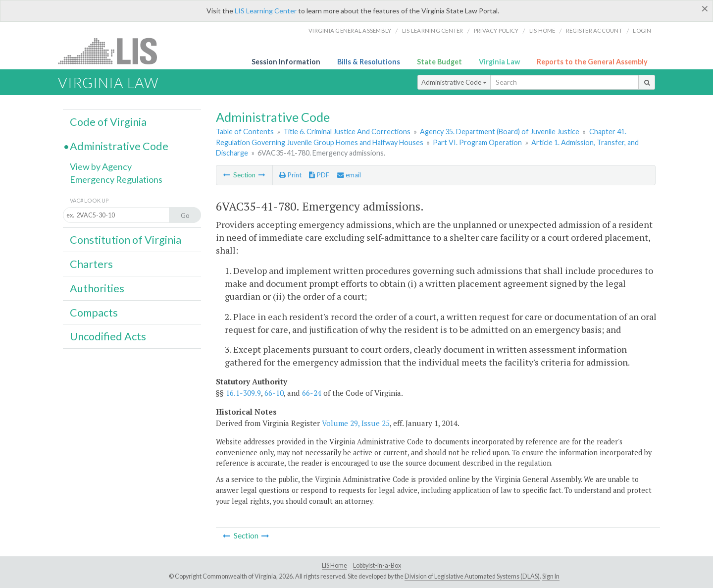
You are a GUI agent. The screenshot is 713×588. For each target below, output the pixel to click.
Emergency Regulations (116, 179)
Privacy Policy (496, 30)
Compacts (94, 313)
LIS (113, 51)
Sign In (551, 576)
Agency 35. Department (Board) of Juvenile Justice (500, 132)
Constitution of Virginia (126, 240)
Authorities (97, 288)
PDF (319, 175)
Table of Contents (245, 132)
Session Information (286, 62)
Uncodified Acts (108, 336)
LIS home (542, 30)
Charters (91, 264)
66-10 (274, 393)
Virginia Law (499, 62)
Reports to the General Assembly (592, 62)
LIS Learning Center (266, 11)
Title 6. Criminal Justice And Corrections (347, 132)
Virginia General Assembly (350, 30)
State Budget (439, 62)
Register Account (594, 30)
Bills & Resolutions (369, 62)
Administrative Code (454, 82)
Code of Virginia (108, 122)
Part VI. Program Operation (477, 142)
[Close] (705, 8)
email (349, 175)
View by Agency (101, 166)
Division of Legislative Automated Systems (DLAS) (472, 576)
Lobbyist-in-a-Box (377, 565)
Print (290, 175)
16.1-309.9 (243, 393)
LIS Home (334, 565)
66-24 (312, 393)
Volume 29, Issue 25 (356, 423)
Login (642, 30)
